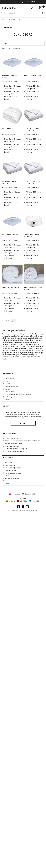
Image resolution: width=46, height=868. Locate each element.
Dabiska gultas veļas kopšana (14, 443)
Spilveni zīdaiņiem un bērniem (14, 473)
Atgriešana (8, 389)
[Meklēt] (22, 13)
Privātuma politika (10, 397)
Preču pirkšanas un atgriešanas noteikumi (18, 394)
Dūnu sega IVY (8, 128)
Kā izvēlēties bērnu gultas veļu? (14, 451)
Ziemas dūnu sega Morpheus (31, 235)
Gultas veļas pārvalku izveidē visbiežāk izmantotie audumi (23, 441)
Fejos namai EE (30, 494)
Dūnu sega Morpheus (33, 75)
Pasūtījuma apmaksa (11, 387)
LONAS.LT (12, 501)
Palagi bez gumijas (10, 470)
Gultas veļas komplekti (12, 478)
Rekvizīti (7, 400)
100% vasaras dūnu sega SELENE (32, 182)
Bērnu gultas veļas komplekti (14, 468)
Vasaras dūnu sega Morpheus (10, 76)
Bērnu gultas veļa (10, 465)
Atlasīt (23, 43)
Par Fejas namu (10, 379)
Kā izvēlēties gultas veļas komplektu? (16, 449)
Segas (7, 476)
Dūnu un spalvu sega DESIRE (33, 288)
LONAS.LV (23, 501)
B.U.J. (6, 381)
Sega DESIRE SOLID (11, 287)
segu (26, 338)
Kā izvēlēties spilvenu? (12, 446)
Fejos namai (16, 494)
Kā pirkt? (7, 384)
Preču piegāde (9, 392)
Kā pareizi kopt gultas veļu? (13, 438)
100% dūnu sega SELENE (9, 182)
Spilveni (7, 483)
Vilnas (6, 481)
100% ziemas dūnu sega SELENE (32, 129)
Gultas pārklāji (9, 463)
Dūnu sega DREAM (10, 234)
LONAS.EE (35, 501)
